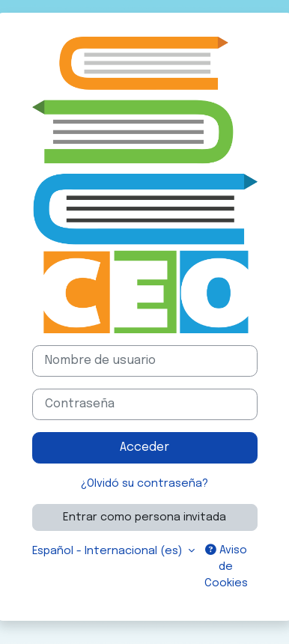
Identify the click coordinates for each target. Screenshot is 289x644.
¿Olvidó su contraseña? (144, 483)
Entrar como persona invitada (144, 517)
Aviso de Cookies (226, 566)
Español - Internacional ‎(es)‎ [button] (109, 551)
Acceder (144, 447)
